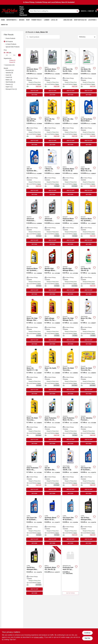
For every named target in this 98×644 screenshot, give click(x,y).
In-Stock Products (11, 44)
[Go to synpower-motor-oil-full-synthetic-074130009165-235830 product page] (34, 222)
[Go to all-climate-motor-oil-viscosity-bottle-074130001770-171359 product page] (88, 421)
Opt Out (87, 638)
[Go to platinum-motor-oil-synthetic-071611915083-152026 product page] (70, 222)
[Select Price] (19, 55)
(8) (9, 73)
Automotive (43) (10, 65)
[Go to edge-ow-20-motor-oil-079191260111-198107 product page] (88, 172)
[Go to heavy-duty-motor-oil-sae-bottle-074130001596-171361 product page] (34, 471)
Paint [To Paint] (28, 20)
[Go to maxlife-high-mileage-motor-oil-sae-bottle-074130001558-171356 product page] (70, 272)
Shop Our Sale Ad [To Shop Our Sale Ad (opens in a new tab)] (80, 20)
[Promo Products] (4, 38)
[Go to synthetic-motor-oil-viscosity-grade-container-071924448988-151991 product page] (52, 73)
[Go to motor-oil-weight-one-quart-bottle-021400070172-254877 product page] (88, 322)
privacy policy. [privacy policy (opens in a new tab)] (39, 637)
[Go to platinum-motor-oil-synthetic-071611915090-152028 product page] (34, 272)
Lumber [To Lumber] (47, 20)
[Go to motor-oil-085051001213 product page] (88, 471)
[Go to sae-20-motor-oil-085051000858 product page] (88, 521)
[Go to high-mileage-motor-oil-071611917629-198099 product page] (52, 322)
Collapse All (12, 60)
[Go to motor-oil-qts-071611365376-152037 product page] (70, 122)
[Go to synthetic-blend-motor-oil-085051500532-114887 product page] (34, 172)
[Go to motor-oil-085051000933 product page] (34, 521)
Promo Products (10, 38)
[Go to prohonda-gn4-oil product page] (70, 571)
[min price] (7, 55)
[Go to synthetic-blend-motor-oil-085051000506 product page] (52, 521)
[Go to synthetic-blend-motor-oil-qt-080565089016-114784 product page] (70, 521)
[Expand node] (4, 65)
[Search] (78, 11)
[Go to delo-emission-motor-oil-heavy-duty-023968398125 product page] (34, 122)
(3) (10, 82)
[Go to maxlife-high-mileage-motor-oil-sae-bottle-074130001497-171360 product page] (52, 272)
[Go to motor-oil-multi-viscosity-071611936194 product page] (70, 372)
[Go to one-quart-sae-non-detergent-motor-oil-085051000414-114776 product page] (34, 571)
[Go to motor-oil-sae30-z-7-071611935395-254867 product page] (34, 372)
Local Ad (54, 20)
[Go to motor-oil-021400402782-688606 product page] (52, 172)
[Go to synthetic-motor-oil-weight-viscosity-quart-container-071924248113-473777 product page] (52, 571)
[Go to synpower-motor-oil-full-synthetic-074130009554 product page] (52, 222)
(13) (10, 70)
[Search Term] (54, 11)
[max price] (14, 55)
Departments (11, 20)
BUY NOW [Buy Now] (34, 95)
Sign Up (91, 11)
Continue (87, 633)
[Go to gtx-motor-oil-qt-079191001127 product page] (88, 272)
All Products (9, 42)
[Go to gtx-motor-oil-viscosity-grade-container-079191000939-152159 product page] (88, 73)
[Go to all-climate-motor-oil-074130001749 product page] (70, 421)
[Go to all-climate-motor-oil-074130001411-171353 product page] (52, 421)
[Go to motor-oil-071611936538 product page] (34, 421)
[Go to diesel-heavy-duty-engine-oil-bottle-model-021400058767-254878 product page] (70, 471)
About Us (4, 25)
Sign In (83, 11)
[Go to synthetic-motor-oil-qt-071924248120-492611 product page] (70, 172)
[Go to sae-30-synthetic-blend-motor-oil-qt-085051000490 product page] (52, 471)
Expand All (12, 62)
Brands (22, 20)
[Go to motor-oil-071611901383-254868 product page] (52, 372)
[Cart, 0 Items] (96, 11)
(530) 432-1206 (68, 20)
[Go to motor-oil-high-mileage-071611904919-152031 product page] (70, 322)
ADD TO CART (34, 91)
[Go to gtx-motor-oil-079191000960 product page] (70, 73)
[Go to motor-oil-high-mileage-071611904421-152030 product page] (34, 322)
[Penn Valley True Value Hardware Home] (10, 11)
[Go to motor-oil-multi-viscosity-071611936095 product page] (88, 372)
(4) (9, 77)
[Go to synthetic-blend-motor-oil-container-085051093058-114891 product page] (88, 122)
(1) (9, 84)
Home (3, 20)
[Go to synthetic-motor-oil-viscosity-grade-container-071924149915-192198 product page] (34, 73)
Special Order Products (13, 47)
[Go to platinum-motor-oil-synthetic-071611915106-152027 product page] (88, 222)
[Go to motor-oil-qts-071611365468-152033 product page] (52, 122)
